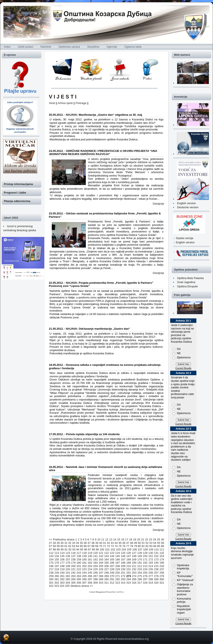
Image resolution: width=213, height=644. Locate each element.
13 (111, 539)
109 (151, 549)
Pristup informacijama (18, 184)
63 (73, 546)
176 (57, 563)
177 (62, 563)
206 (106, 566)
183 (95, 563)
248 (106, 573)
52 (147, 543)
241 (68, 573)
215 (156, 566)
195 (162, 563)
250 (118, 573)
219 (62, 569)
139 (84, 556)
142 (101, 556)
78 (132, 546)
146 (123, 556)
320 (156, 583)
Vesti (52, 103)
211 (134, 566)
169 (134, 559)
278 (156, 576)
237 (162, 569)
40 (101, 543)
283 (68, 579)
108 (145, 549)
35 (81, 543)
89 (58, 549)
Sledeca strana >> (82, 586)
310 (101, 583)
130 (151, 553)
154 (51, 559)
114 (62, 553)
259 (51, 576)
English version (186, 203)
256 (151, 573)
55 (159, 543)
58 (54, 546)
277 (151, 576)
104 (124, 549)
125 (123, 553)
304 (68, 583)
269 (106, 576)
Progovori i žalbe (15, 193)
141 (95, 556)
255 (145, 573)
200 (73, 566)
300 (162, 579)
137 (73, 556)
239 (57, 573)
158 (73, 559)
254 (140, 573)
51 (143, 543)
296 (140, 579)
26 (163, 539)
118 (84, 553)
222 (79, 569)
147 (129, 556)
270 (112, 576)
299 (156, 579)
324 (62, 586)
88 (54, 549)
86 (163, 546)
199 (68, 566)
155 (57, 559)
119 (90, 553)
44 (116, 543)
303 (62, 583)
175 (51, 563)
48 (132, 543)
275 (140, 576)
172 (151, 559)
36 (85, 543)
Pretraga (81, 103)
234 (145, 569)
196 (51, 566)
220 (68, 569)
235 (151, 569)
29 (58, 543)
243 (79, 573)
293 (123, 579)
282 (62, 579)
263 (73, 576)
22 (147, 539)
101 (107, 549)
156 (62, 559)
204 (95, 566)
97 (89, 549)
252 (129, 573)
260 (57, 576)
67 (89, 546)
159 (79, 559)
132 (162, 553)
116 (73, 553)
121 (101, 553)
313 (118, 583)
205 (101, 566)
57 (50, 546)
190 (134, 563)
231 (129, 569)
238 (51, 573)
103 (118, 549)
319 (151, 583)
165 (112, 559)
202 (84, 566)
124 (118, 553)
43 (112, 543)
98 (93, 549)
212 (140, 566)
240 (62, 573)
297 (145, 579)
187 (118, 563)
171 (145, 559)
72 (108, 546)
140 (90, 556)
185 (106, 563)
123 (112, 553)
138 (79, 556)
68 (93, 546)
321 (162, 583)
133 (51, 556)
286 (84, 579)
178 (68, 563)
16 (123, 539)
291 (112, 579)
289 (101, 579)
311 (106, 583)
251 (123, 573)
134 (57, 556)
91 (66, 549)
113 (57, 553)
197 (57, 566)
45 (120, 543)
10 (99, 539)
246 (95, 573)
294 (129, 579)
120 (95, 553)
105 (129, 549)
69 (97, 546)
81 (143, 546)
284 (73, 579)
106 (135, 549)
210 (129, 566)
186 (112, 563)
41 (105, 543)
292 (118, 579)
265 (84, 576)
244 (84, 573)
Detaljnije (158, 204)
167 (123, 559)
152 (156, 556)
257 (156, 573)
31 (66, 543)
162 (95, 559)
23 (151, 539)
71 (105, 546)
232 (134, 569)
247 (101, 573)
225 (95, 569)
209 (123, 566)
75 (120, 546)
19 (135, 539)
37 (89, 543)
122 (106, 553)
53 (151, 543)
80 (139, 546)
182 (90, 563)
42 (108, 543)
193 (151, 563)
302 (57, 583)
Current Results (183, 368)
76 (124, 546)
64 (78, 546)
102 (113, 549)
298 (151, 579)
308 (90, 583)
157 (68, 559)
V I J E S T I (63, 97)
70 (101, 546)
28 (54, 543)
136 (68, 556)
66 (85, 546)
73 (112, 546)
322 (51, 586)
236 (156, 569)
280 (51, 579)
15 (119, 539)
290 (106, 579)
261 (62, 576)
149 (140, 556)
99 (97, 549)
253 (134, 573)
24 (154, 539)
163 (101, 559)
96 (85, 549)
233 (140, 569)
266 (90, 576)
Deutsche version (188, 207)
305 (73, 583)
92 (70, 549)
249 (112, 573)
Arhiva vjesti (65, 103)
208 (118, 566)
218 (57, 569)
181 (84, 563)
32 (70, 543)
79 (135, 546)
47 (128, 543)
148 (134, 556)
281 (57, 579)
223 (84, 569)
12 (107, 539)
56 (163, 543)
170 (140, 559)
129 (145, 553)
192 (145, 563)
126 (129, 553)
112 (51, 553)
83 (151, 546)
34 (78, 543)
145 (118, 556)
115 (68, 553)
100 (102, 549)
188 (123, 563)
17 (127, 539)
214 (151, 566)
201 (79, 566)
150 (145, 556)
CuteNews (120, 592)
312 (112, 583)
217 (51, 569)
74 (116, 546)
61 (66, 546)
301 (51, 583)
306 (79, 583)
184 (101, 563)
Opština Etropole (187, 286)
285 (79, 579)
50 (139, 543)
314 (123, 583)
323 (57, 586)
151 (151, 556)
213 (145, 566)
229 (118, 569)
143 (106, 556)
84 (155, 546)
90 (62, 549)
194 (156, 563)
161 (90, 559)
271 (118, 576)
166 (118, 559)
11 (103, 539)
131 (156, 553)
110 (156, 549)
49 (135, 543)
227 (106, 569)
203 (90, 566)
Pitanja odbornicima (17, 201)
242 (73, 573)
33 (73, 543)
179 (73, 563)
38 (93, 543)
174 (162, 559)
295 (134, 579)
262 (68, 576)
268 (101, 576)
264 (79, 576)
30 (62, 543)
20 (139, 539)
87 (50, 549)
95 (82, 549)
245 (90, 573)
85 (159, 546)
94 (78, 549)
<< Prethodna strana (62, 539)
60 (62, 546)
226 (101, 569)
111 (162, 549)
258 (162, 573)
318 (145, 583)
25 (158, 539)
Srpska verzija (184, 238)
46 (124, 543)
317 (140, 583)
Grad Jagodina (186, 282)
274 (134, 576)
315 (129, 583)
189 (129, 563)
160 (84, 559)
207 (112, 566)
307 (84, 583)
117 (79, 553)
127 (134, 553)
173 (156, 559)
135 (62, 556)
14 (115, 539)
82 (147, 546)
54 (155, 543)
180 (79, 563)
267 (95, 576)
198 (62, 566)
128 (140, 553)
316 (134, 583)
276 (145, 576)
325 (68, 586)
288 (95, 579)
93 (74, 549)
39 (97, 543)
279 (162, 576)
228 (112, 569)
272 (123, 576)
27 (50, 543)
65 (81, 546)
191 (140, 563)
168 (129, 559)
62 (70, 546)
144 (112, 556)
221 (73, 569)
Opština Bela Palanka (190, 278)
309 (95, 583)
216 (162, 566)
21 (142, 539)
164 (106, 559)
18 (131, 539)
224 (90, 569)
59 (58, 546)
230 (123, 569)
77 (128, 546)
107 (140, 549)
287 (90, 579)
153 (162, 556)
